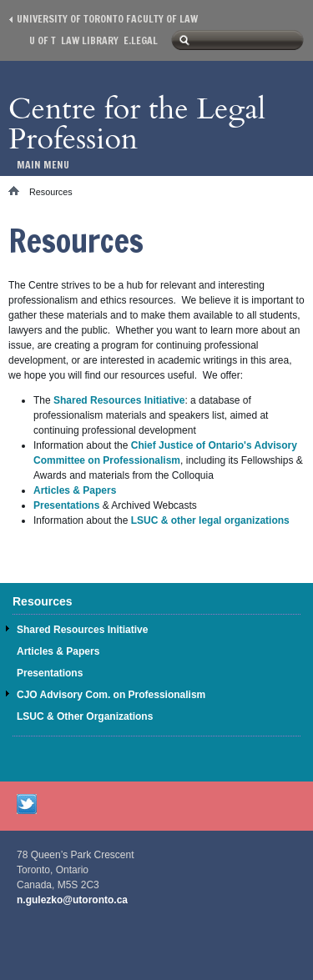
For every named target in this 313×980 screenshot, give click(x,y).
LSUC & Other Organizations (85, 716)
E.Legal (141, 40)
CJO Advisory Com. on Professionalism (111, 695)
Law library (90, 40)
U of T (43, 40)
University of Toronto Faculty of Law (107, 19)
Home (19, 191)
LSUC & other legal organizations (210, 520)
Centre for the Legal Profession (137, 124)
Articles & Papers (75, 490)
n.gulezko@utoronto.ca (72, 900)
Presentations (66, 505)
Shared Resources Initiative (119, 400)
